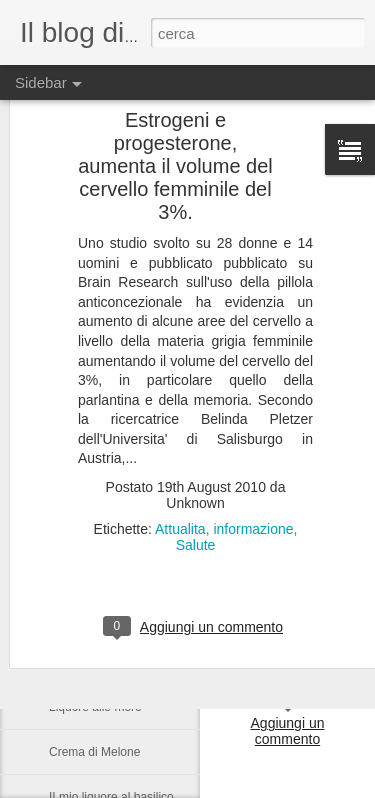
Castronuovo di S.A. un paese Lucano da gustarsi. (183, 482)
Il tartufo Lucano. (93, 572)
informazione (253, 394)
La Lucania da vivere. (106, 617)
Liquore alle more (95, 707)
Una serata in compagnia (115, 527)
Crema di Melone (94, 752)
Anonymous (314, 621)
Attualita (180, 394)
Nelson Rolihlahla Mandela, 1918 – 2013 (157, 437)
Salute (196, 410)
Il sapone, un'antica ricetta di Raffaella (150, 662)
